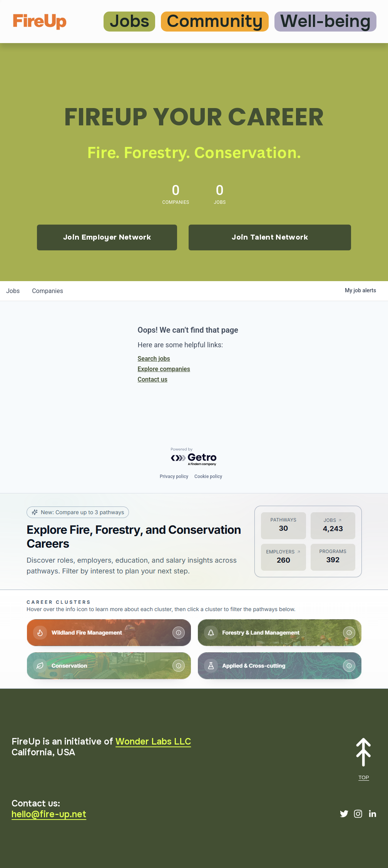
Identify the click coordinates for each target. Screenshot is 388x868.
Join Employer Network (107, 237)
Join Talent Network (270, 237)
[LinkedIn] (372, 814)
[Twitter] (344, 814)
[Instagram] (358, 814)
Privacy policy (174, 476)
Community (215, 22)
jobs (13, 291)
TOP (364, 777)
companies (48, 291)
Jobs (129, 22)
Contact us (153, 379)
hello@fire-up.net (49, 814)
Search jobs (154, 359)
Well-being (325, 22)
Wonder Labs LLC (153, 742)
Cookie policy (208, 476)
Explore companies (164, 369)
